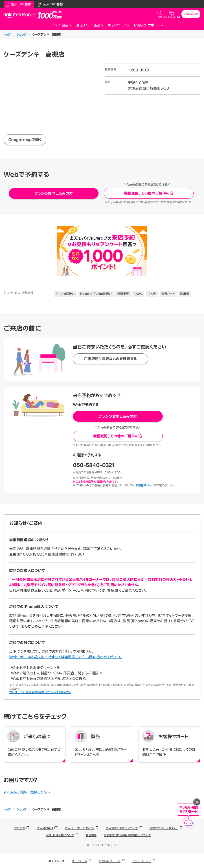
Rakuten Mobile (21, 15)
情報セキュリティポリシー (164, 828)
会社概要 (20, 828)
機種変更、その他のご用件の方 (149, 193)
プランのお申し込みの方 (54, 193)
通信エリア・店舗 (90, 25)
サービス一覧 (79, 861)
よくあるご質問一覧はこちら (27, 792)
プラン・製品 (62, 25)
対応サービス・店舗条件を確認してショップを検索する (40, 692)
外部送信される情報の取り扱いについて (127, 835)
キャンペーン (119, 25)
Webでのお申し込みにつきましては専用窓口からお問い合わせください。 (66, 657)
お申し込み (191, 14)
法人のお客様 (45, 828)
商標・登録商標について (60, 835)
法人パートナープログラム (79, 828)
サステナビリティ (142, 861)
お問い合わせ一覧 (110, 861)
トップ (7, 35)
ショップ (22, 35)
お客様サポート (145, 485)
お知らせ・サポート (149, 25)
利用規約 (91, 835)
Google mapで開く (25, 140)
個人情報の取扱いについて (122, 828)
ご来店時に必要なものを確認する (110, 359)
